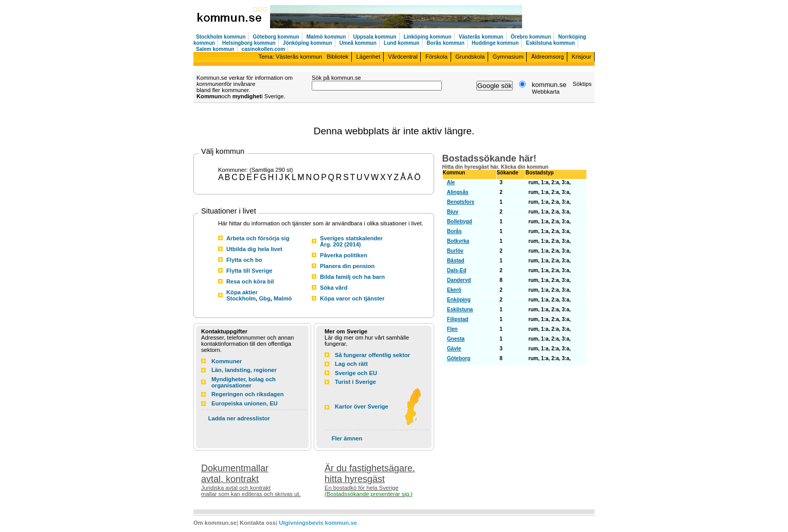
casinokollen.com (264, 49)
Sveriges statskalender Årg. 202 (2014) (351, 241)
